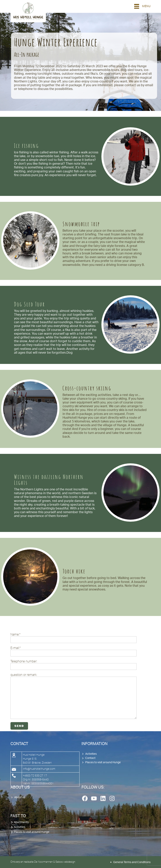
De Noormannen (43, 862)
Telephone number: (73, 665)
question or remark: (73, 696)
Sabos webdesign (65, 862)
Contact (90, 758)
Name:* (73, 638)
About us (20, 797)
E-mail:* (73, 651)
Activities (91, 754)
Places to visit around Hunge (103, 762)
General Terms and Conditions (132, 862)
